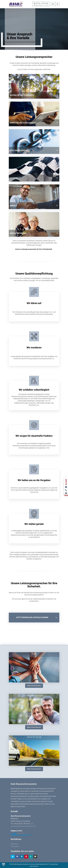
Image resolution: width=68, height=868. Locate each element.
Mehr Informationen (34, 686)
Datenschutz (15, 846)
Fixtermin (14, 178)
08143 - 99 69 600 (41, 3)
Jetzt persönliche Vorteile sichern (32, 617)
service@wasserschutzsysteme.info (23, 826)
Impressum (15, 844)
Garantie (13, 206)
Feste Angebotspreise (19, 150)
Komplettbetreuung (18, 233)
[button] (4, 864)
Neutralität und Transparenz (22, 95)
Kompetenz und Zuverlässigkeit (23, 123)
